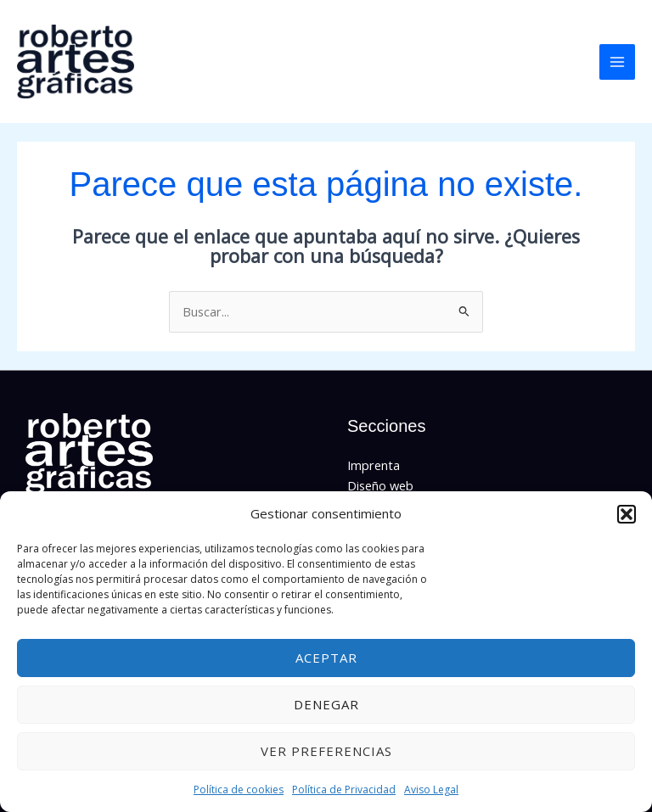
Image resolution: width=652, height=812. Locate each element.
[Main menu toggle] (617, 62)
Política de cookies (239, 790)
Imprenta (374, 466)
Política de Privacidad (344, 790)
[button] (627, 514)
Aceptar (326, 658)
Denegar (326, 704)
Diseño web (380, 486)
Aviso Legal (431, 790)
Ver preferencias (326, 751)
